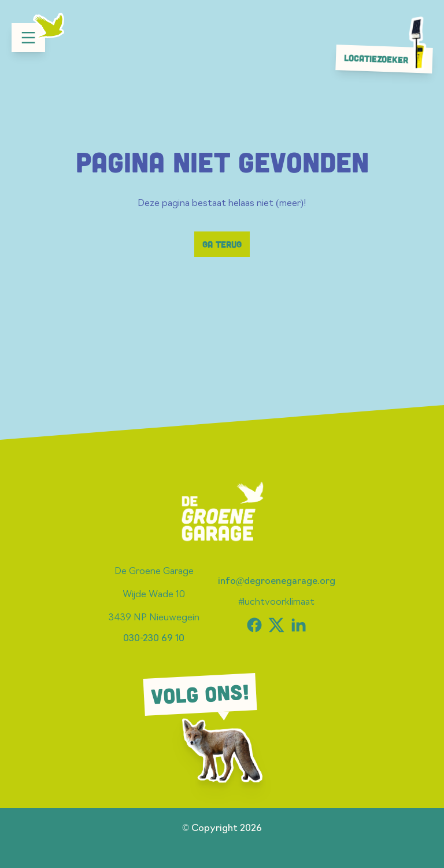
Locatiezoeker (387, 58)
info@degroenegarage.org (277, 582)
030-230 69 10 (154, 639)
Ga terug (222, 244)
